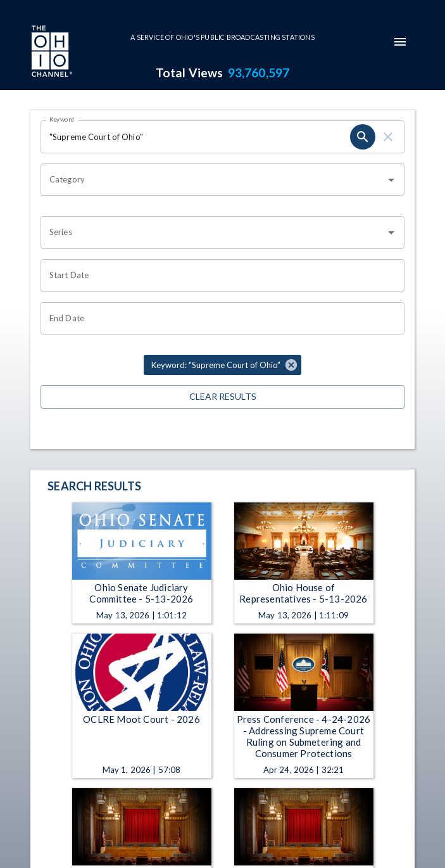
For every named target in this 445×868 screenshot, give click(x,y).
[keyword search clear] (388, 137)
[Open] (391, 180)
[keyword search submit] (363, 137)
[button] (222, 365)
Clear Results (222, 397)
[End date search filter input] (218, 319)
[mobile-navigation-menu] (400, 42)
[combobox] (213, 180)
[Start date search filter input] (218, 276)
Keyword (62, 119)
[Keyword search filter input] (195, 137)
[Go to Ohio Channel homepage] (51, 53)
